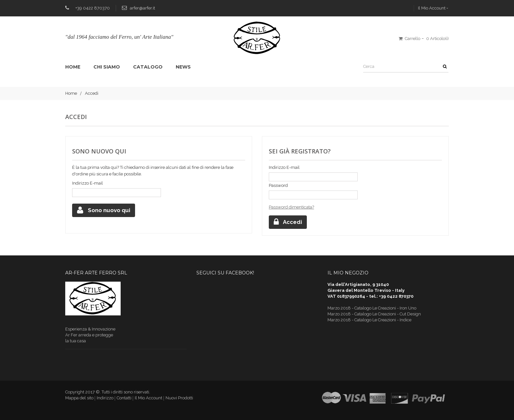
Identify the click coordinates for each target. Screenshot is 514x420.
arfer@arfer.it (142, 8)
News (183, 67)
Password (278, 185)
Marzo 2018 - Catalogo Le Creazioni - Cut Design (374, 314)
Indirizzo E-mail (88, 183)
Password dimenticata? (291, 207)
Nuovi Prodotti (179, 398)
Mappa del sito (79, 398)
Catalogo (148, 67)
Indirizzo (105, 398)
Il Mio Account (432, 8)
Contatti (124, 398)
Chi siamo (107, 67)
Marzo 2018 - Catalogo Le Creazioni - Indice (369, 320)
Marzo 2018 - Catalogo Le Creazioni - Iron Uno (372, 308)
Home (73, 67)
